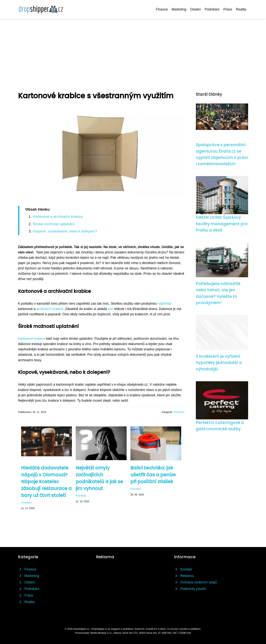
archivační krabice (50, 309)
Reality (241, 9)
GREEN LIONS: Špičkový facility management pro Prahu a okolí (222, 224)
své (110, 309)
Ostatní (196, 9)
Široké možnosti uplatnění (54, 224)
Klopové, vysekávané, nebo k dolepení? (65, 231)
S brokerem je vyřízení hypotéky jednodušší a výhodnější (219, 363)
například (164, 304)
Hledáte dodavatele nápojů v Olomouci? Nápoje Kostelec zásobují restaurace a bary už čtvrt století (46, 482)
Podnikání (212, 9)
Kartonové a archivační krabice (58, 217)
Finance (162, 9)
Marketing (179, 9)
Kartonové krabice (32, 339)
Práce (228, 9)
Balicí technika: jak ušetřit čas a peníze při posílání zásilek (153, 475)
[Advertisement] (133, 47)
